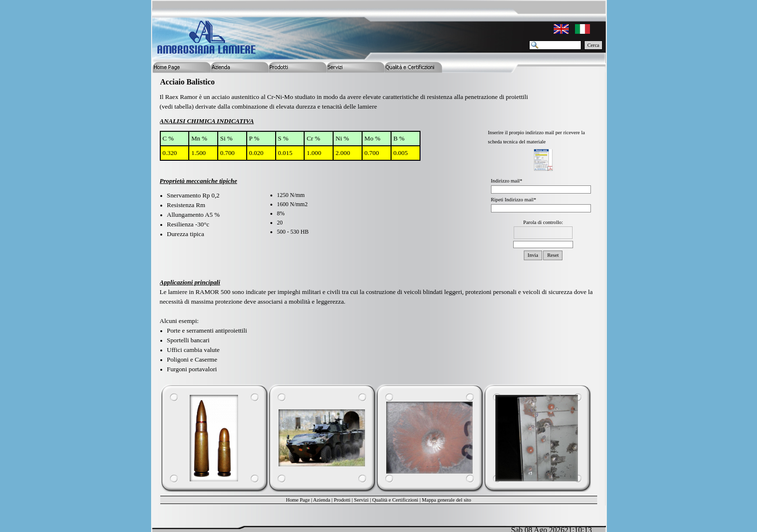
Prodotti (342, 500)
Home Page (298, 500)
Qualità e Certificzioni (395, 500)
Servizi (361, 500)
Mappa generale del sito (447, 500)
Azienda (322, 500)
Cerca (594, 45)
